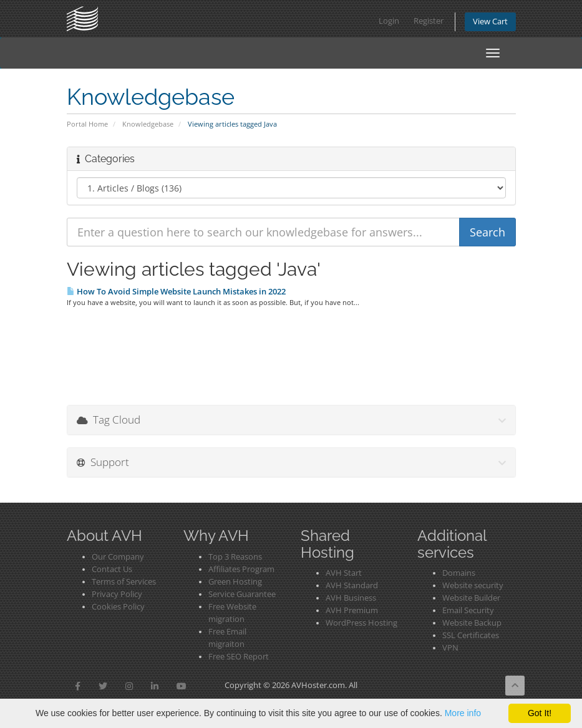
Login (389, 21)
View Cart (490, 22)
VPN (450, 648)
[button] (78, 686)
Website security (473, 585)
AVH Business (351, 598)
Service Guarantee (242, 594)
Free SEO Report (239, 657)
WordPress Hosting (361, 623)
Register (429, 21)
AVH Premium (352, 610)
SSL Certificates (471, 635)
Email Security (468, 610)
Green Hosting (235, 582)
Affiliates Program (241, 569)
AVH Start (344, 573)
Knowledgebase (148, 124)
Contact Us (112, 569)
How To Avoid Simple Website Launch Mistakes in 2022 (176, 291)
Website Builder (471, 598)
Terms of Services (124, 582)
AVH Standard (352, 585)
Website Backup (472, 623)
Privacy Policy (117, 594)
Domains (459, 573)
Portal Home (87, 124)
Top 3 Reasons (235, 557)
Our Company (118, 557)
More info (463, 713)
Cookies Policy (118, 607)
